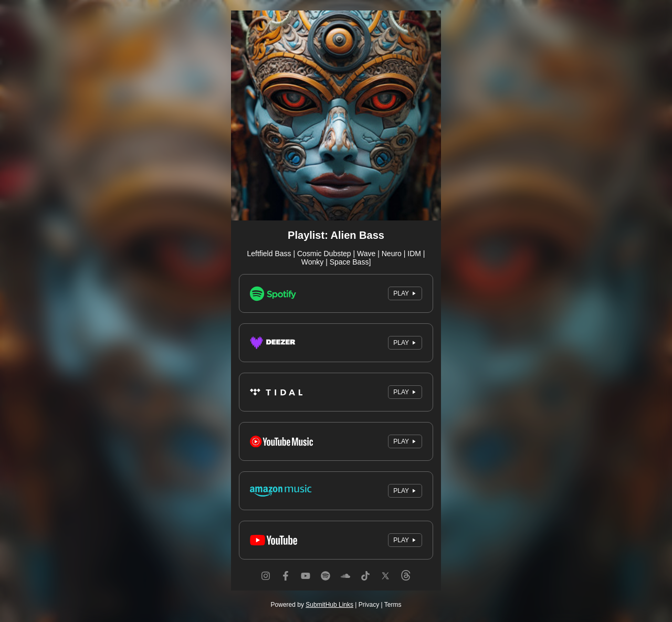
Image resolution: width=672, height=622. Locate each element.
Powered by (312, 605)
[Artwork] (336, 115)
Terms (393, 605)
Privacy (369, 605)
